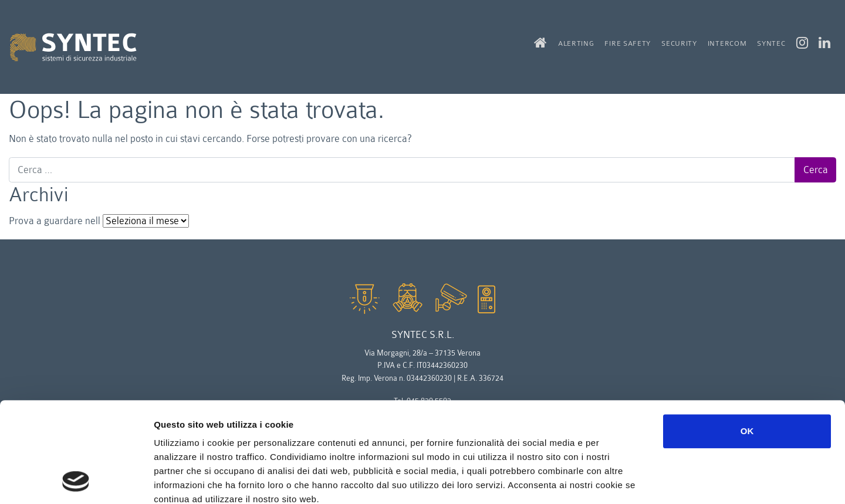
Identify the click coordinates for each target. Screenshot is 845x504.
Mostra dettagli (623, 481)
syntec (771, 43)
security (679, 43)
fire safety (628, 43)
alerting (576, 43)
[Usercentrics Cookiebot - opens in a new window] (76, 481)
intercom (727, 43)
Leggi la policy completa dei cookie (233, 419)
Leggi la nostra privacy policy (220, 433)
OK (747, 337)
